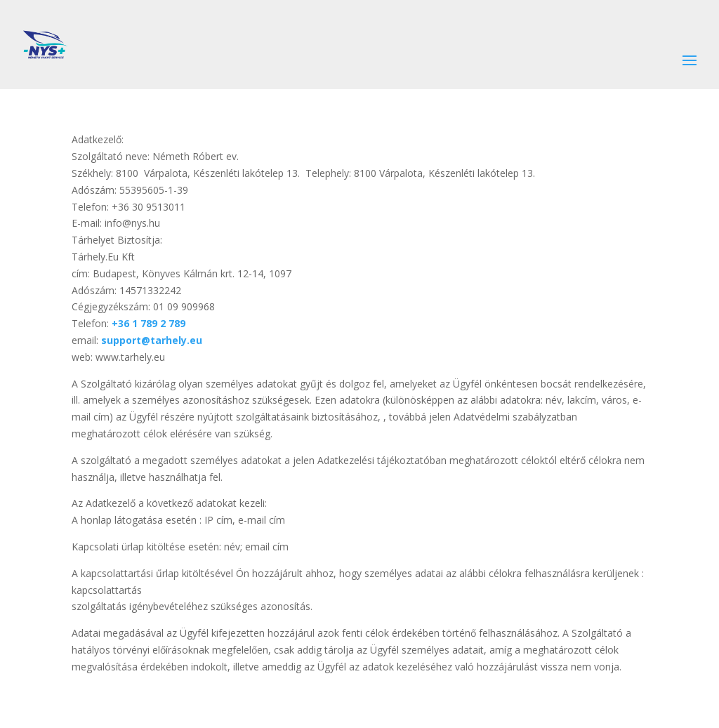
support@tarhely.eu (152, 340)
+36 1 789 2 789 (149, 323)
